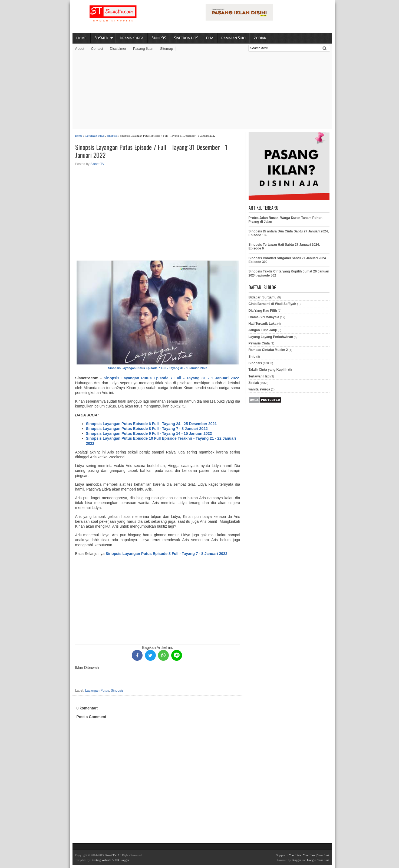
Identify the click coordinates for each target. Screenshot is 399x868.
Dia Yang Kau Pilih (263, 311)
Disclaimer (118, 49)
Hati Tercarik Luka (263, 324)
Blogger (296, 860)
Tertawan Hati (259, 376)
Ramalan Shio (233, 38)
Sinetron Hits (186, 38)
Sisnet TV (97, 164)
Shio (252, 357)
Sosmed (101, 38)
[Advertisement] (202, 91)
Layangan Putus (95, 136)
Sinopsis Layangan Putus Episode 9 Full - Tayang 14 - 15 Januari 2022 (149, 433)
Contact (97, 49)
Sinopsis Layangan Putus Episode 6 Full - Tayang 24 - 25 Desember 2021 (151, 424)
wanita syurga (259, 389)
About (80, 49)
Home (81, 38)
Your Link (295, 855)
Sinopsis (159, 38)
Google (311, 860)
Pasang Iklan (143, 49)
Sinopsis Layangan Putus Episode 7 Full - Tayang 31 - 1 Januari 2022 (158, 368)
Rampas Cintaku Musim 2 (268, 350)
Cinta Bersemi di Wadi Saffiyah (272, 304)
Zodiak (260, 38)
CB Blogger (122, 860)
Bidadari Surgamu (263, 297)
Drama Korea (132, 38)
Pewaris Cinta (259, 343)
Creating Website (101, 860)
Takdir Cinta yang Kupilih (268, 370)
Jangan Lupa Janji (263, 330)
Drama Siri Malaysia (264, 317)
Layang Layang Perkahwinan (271, 337)
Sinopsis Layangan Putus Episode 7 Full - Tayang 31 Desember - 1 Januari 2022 (151, 151)
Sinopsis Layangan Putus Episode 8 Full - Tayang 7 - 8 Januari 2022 (147, 429)
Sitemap (167, 49)
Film (210, 38)
